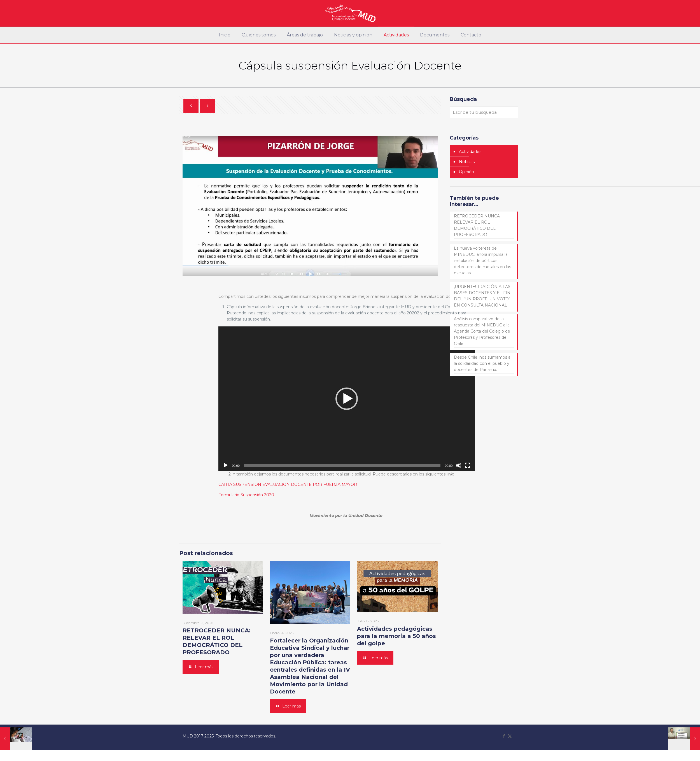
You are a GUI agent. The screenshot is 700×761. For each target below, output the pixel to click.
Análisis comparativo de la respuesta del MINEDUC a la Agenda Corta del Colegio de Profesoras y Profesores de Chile (482, 331)
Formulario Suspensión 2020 (246, 495)
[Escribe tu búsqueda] (484, 112)
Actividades (470, 152)
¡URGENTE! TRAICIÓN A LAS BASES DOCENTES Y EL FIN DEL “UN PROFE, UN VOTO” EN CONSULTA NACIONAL (482, 296)
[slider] (342, 465)
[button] (347, 399)
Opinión (466, 172)
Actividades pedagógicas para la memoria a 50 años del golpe (396, 636)
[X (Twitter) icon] (510, 736)
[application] (347, 399)
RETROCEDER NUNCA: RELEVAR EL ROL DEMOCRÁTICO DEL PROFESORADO (477, 225)
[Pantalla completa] (468, 465)
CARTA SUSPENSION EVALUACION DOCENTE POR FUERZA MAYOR (288, 484)
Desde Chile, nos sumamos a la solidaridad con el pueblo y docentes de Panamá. (482, 363)
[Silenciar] (459, 465)
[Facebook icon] (504, 736)
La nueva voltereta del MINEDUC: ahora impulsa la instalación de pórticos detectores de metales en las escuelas (482, 261)
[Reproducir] (226, 465)
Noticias (467, 162)
